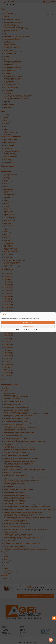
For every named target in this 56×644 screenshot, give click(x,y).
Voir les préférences (28, 327)
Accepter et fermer (28, 323)
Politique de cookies (21, 330)
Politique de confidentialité (33, 330)
